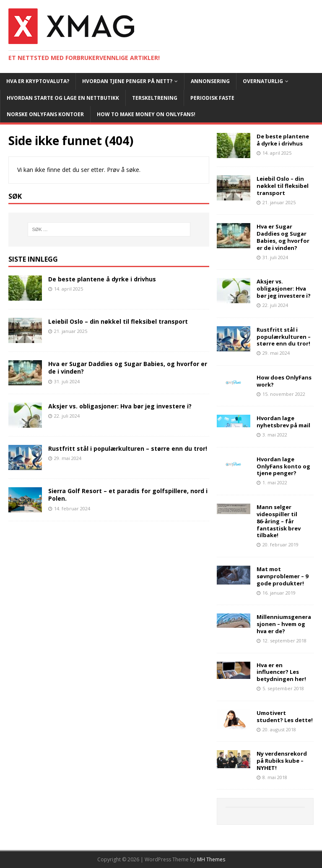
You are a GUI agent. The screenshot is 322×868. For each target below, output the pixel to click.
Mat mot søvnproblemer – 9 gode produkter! (282, 576)
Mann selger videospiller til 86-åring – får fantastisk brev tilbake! (279, 521)
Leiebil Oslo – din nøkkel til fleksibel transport (118, 321)
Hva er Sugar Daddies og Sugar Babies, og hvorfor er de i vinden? (128, 368)
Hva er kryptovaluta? (38, 81)
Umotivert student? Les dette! (285, 716)
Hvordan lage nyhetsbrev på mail (283, 422)
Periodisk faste (212, 98)
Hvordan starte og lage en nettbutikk (63, 98)
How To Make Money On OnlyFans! (146, 114)
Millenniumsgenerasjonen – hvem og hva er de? (284, 624)
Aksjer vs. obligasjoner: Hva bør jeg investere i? (120, 406)
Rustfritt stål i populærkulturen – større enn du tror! (128, 448)
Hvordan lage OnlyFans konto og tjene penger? (283, 466)
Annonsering (210, 81)
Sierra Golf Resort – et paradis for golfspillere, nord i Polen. (128, 495)
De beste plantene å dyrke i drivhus (102, 279)
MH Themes (211, 859)
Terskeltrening (155, 98)
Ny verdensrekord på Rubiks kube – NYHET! (282, 761)
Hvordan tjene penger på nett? (127, 81)
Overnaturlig (263, 81)
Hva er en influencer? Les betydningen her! (281, 672)
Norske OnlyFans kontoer (45, 114)
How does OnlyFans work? (284, 381)
